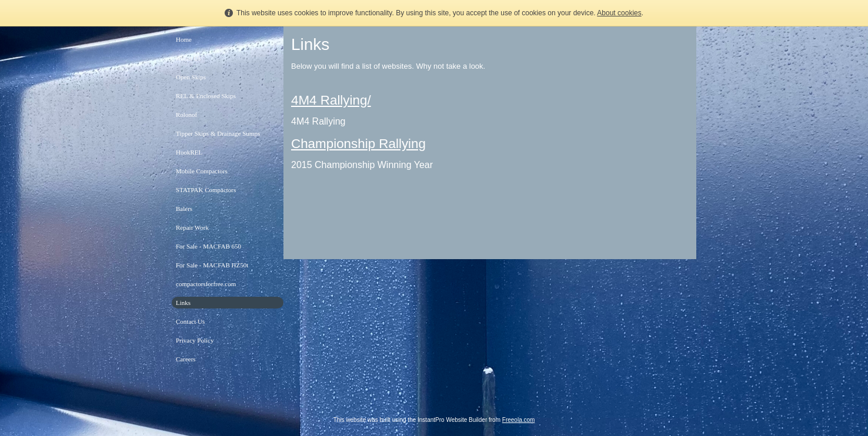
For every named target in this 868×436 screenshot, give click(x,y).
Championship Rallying (358, 144)
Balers (184, 209)
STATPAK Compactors (206, 190)
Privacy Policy (195, 340)
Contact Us (190, 321)
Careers (186, 359)
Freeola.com (519, 420)
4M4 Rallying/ (331, 100)
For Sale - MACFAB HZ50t (212, 265)
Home (184, 39)
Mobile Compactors (202, 171)
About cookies (619, 13)
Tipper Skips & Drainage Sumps (218, 133)
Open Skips (191, 77)
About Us (188, 58)
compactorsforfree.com (206, 284)
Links (183, 303)
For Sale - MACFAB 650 (208, 246)
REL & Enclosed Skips (206, 96)
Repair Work (192, 227)
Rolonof (186, 115)
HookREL (189, 152)
